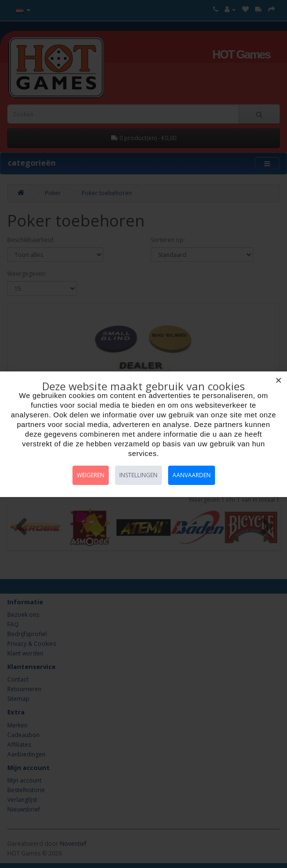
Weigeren (91, 475)
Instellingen (138, 475)
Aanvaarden (192, 475)
